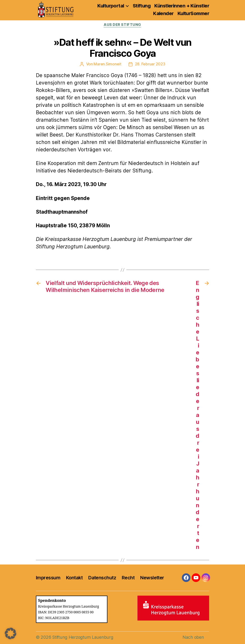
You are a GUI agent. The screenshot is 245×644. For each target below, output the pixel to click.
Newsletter (152, 578)
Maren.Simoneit (108, 64)
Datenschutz (102, 578)
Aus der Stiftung (123, 25)
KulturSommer (193, 13)
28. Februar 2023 (150, 64)
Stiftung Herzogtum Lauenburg (82, 637)
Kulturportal (111, 6)
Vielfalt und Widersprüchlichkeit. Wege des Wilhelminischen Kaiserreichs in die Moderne (105, 286)
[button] (11, 633)
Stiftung (142, 6)
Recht (128, 578)
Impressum (48, 578)
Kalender (163, 13)
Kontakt (74, 578)
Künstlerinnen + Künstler (182, 6)
